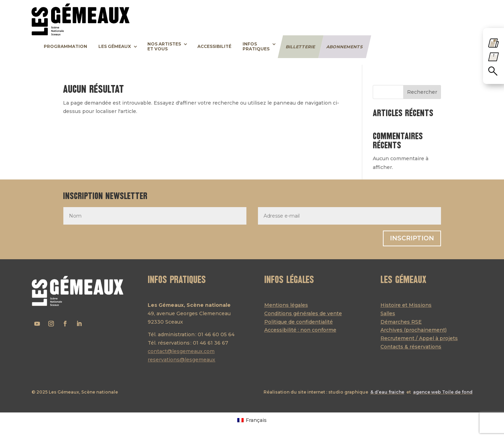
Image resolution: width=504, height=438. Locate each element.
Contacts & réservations (411, 347)
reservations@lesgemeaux (181, 360)
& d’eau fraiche (387, 392)
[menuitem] (252, 420)
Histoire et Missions (406, 305)
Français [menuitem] (256, 420)
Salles (388, 313)
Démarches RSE (401, 322)
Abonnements (345, 47)
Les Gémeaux (115, 47)
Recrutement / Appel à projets (419, 338)
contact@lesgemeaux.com (181, 351)
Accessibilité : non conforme (300, 330)
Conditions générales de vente (303, 313)
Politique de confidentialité (299, 322)
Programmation (65, 47)
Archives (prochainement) (414, 330)
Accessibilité (214, 47)
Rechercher (422, 92)
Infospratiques (256, 47)
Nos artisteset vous (164, 47)
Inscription (412, 238)
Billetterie (300, 47)
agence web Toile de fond (443, 392)
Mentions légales (286, 305)
